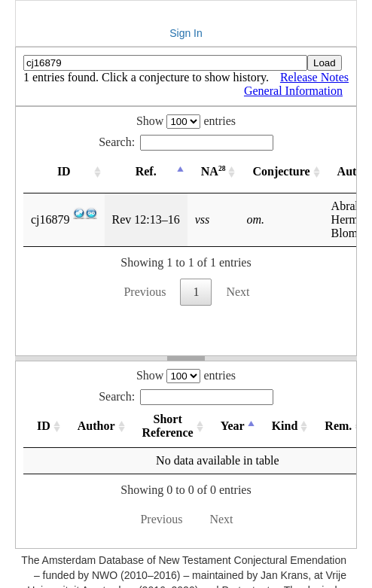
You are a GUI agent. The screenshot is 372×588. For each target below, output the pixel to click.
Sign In (186, 33)
